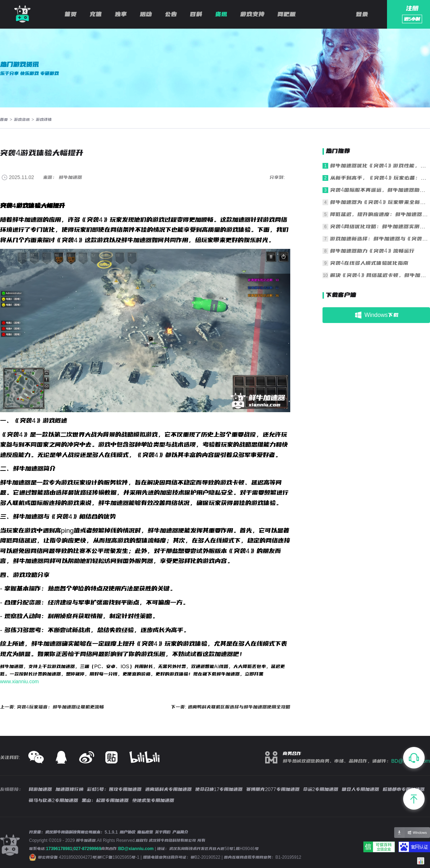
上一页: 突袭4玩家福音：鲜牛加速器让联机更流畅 (52, 707)
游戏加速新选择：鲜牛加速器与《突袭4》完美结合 (380, 239)
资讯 (221, 14)
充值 (96, 14)
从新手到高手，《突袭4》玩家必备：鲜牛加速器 (380, 178)
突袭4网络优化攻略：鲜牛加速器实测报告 (380, 226)
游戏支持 (252, 14)
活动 (146, 14)
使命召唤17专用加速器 (219, 789)
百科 (196, 14)
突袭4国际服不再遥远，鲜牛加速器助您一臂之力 (380, 190)
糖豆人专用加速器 (360, 789)
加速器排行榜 (70, 789)
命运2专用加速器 (321, 789)
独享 (121, 14)
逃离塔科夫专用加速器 (168, 789)
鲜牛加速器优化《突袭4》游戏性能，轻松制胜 (380, 166)
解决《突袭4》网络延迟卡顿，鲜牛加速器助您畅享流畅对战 (380, 275)
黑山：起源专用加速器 (105, 800)
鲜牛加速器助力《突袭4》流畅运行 (372, 251)
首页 (71, 14)
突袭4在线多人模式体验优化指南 (369, 263)
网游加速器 (40, 789)
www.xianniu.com (19, 681)
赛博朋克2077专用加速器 (273, 789)
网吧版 (286, 14)
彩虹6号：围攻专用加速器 (114, 789)
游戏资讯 (22, 120)
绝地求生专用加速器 (153, 800)
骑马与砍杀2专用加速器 (53, 800)
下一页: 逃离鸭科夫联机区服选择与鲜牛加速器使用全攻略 (231, 707)
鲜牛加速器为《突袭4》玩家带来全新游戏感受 (380, 202)
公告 (171, 14)
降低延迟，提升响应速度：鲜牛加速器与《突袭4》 (380, 214)
